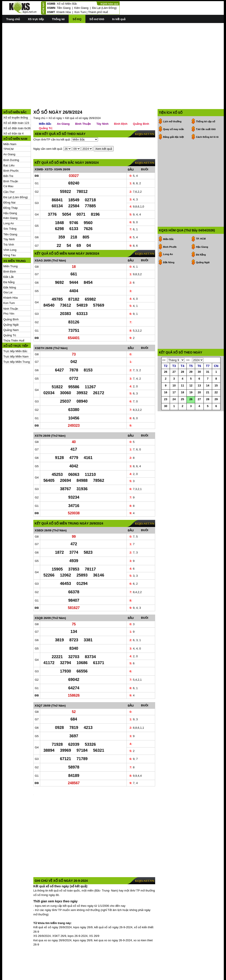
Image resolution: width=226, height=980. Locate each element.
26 (166, 372)
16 (166, 392)
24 (174, 399)
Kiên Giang (81, 8)
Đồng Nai (9, 203)
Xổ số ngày (55, 118)
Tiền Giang (64, 8)
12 (191, 385)
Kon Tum (80, 12)
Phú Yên (9, 314)
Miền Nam (10, 144)
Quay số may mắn (173, 129)
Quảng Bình (11, 319)
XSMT (51, 12)
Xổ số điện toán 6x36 (17, 128)
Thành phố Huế (98, 12)
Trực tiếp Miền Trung (17, 362)
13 (199, 385)
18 (183, 392)
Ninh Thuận (11, 309)
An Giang (9, 154)
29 (191, 372)
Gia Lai (8, 292)
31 (208, 372)
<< (164, 360)
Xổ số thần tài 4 (13, 134)
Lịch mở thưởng (172, 121)
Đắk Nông (10, 287)
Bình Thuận (11, 181)
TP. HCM (201, 239)
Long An (9, 223)
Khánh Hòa (64, 12)
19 (191, 392)
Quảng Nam (11, 330)
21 (208, 392)
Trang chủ (13, 19)
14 (208, 385)
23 (166, 399)
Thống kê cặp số (206, 121)
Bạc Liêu (9, 165)
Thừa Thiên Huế (14, 341)
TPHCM (8, 149)
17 (174, 392)
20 (199, 392)
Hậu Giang (10, 213)
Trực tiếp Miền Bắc (15, 351)
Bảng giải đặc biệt (173, 137)
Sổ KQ (77, 19)
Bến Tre (8, 176)
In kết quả (119, 19)
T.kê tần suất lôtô (206, 129)
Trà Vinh (9, 245)
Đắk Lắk (8, 277)
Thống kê (58, 19)
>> (188, 360)
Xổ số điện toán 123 (16, 123)
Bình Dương (11, 160)
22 (216, 392)
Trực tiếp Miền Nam (16, 356)
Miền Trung (10, 266)
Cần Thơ (9, 192)
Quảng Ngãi (11, 325)
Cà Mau (8, 186)
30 (199, 372)
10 (174, 385)
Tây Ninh (9, 239)
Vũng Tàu (9, 255)
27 (174, 372)
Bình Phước (11, 171)
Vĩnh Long (10, 250)
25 (183, 399)
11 (183, 385)
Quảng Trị (10, 335)
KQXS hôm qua (109, 4)
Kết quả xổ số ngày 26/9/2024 (83, 118)
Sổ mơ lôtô (97, 19)
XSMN (51, 8)
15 (216, 385)
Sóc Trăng (10, 229)
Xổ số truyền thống (16, 118)
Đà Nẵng (9, 282)
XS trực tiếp (36, 19)
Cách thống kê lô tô (207, 137)
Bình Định (10, 272)
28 (183, 372)
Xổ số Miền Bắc (67, 4)
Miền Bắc (45, 124)
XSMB (51, 4)
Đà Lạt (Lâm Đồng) (104, 8)
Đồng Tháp (10, 208)
